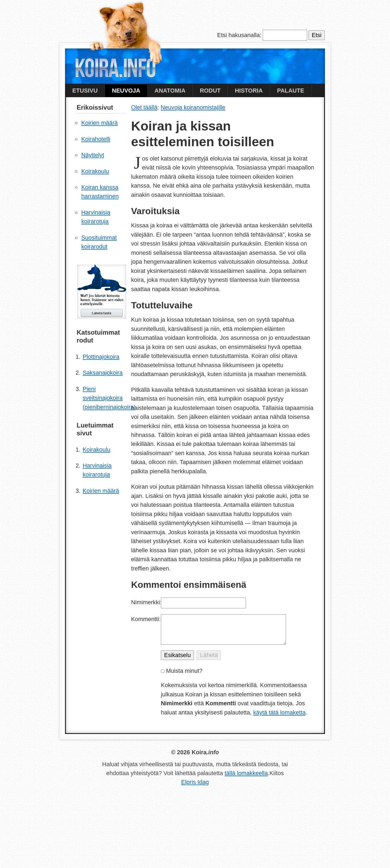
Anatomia (170, 91)
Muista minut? (184, 671)
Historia (249, 91)
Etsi (317, 35)
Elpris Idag (195, 782)
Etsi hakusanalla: (239, 35)
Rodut (210, 91)
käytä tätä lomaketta (279, 712)
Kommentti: (146, 619)
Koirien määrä (99, 123)
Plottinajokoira (101, 357)
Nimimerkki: (146, 602)
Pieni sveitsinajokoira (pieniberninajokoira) (104, 398)
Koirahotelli (96, 139)
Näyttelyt (93, 155)
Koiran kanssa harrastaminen (100, 192)
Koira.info (115, 69)
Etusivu (85, 91)
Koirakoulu (95, 171)
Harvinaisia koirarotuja (96, 217)
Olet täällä (144, 107)
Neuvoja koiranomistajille (193, 107)
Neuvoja (126, 91)
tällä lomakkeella (246, 773)
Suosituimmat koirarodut (99, 242)
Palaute (291, 91)
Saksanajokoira (103, 373)
